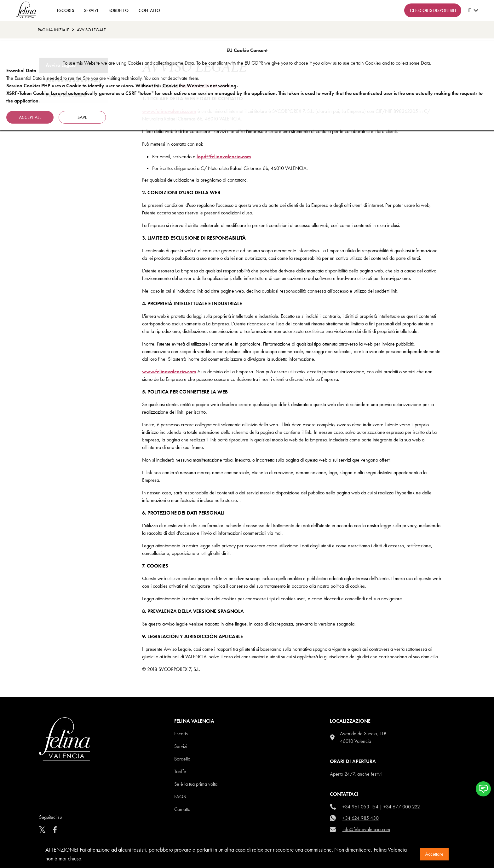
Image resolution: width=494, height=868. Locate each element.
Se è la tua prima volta (196, 784)
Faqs (180, 797)
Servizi (91, 10)
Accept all (30, 117)
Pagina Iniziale (54, 30)
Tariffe (180, 771)
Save (82, 117)
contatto (149, 10)
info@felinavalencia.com (366, 829)
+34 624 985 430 (361, 818)
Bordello (118, 10)
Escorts (181, 734)
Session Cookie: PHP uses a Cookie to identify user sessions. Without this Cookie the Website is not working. (122, 86)
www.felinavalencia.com (169, 372)
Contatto (182, 809)
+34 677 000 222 (402, 807)
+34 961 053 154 (360, 807)
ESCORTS (66, 10)
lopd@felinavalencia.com (224, 157)
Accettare (434, 854)
